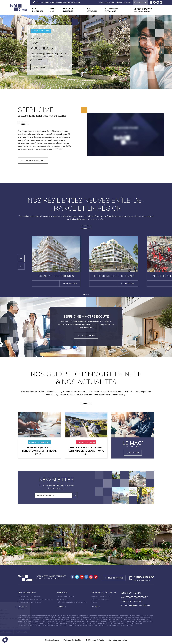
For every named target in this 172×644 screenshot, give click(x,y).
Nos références (92, 10)
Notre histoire (63, 599)
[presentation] (21, 258)
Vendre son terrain (131, 593)
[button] (84, 295)
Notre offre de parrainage (112, 10)
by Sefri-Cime (124, 2)
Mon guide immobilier (68, 10)
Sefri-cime (53, 10)
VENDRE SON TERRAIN (107, 2)
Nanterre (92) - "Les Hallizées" (30, 602)
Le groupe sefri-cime (132, 601)
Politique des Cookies (73, 640)
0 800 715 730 (153, 10)
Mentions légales (52, 640)
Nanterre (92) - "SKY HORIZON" (29, 596)
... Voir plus (22, 607)
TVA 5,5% (94, 602)
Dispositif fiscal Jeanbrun (101, 596)
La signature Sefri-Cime (66, 596)
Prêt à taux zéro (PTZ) (100, 599)
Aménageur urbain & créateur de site (72, 602)
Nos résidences (38, 10)
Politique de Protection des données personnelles (107, 640)
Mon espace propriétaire (134, 597)
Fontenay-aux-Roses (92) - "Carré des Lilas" (35, 599)
